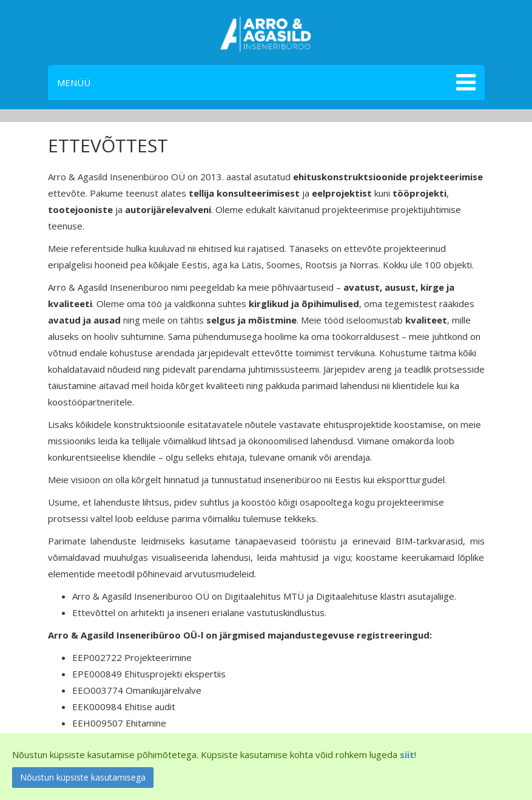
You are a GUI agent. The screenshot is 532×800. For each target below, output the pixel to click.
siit (407, 754)
